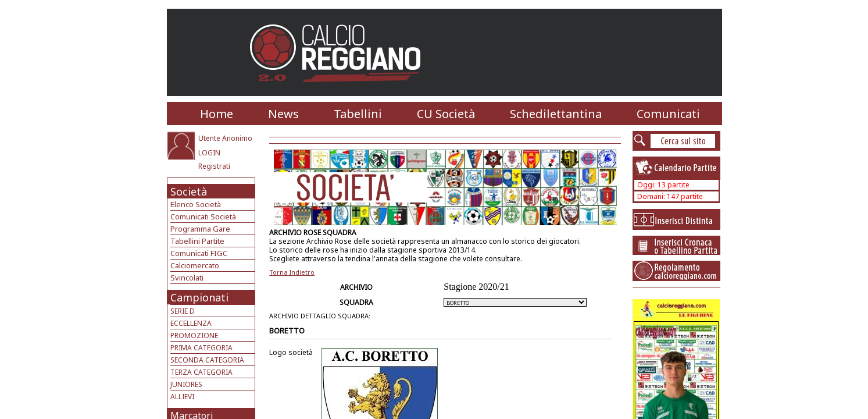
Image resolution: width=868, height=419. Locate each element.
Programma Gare (200, 229)
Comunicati (668, 114)
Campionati (199, 297)
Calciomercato (195, 265)
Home (217, 114)
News (283, 114)
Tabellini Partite (197, 241)
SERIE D (183, 311)
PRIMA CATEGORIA (201, 348)
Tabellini (358, 114)
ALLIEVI (182, 397)
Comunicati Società (203, 216)
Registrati (214, 166)
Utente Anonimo (225, 138)
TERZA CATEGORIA (201, 372)
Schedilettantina (556, 114)
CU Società (446, 114)
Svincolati (187, 278)
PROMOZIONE (194, 335)
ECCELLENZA (191, 323)
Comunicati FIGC (199, 253)
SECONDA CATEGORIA (207, 360)
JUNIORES (186, 384)
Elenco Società (196, 204)
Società (189, 191)
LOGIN (209, 153)
